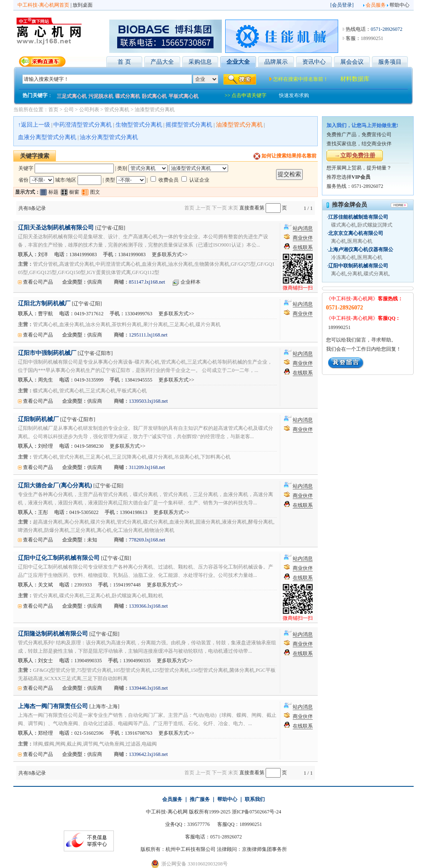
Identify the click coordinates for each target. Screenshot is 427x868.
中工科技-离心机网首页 (43, 5)
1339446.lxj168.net (148, 688)
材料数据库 (355, 79)
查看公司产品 (38, 282)
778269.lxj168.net (147, 540)
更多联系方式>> (170, 254)
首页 (53, 110)
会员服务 (376, 5)
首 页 (124, 62)
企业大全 (238, 62)
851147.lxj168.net (147, 282)
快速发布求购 (294, 95)
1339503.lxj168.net (148, 401)
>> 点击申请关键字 (246, 95)
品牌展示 (276, 62)
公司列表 (89, 110)
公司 (69, 110)
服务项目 (390, 62)
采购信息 (200, 62)
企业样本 (191, 282)
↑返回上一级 (34, 125)
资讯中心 (314, 62)
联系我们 (255, 799)
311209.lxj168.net (147, 467)
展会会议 (352, 62)
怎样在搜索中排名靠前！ (301, 79)
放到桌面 (83, 5)
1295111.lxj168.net (148, 335)
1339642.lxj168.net (148, 754)
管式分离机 (117, 110)
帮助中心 (399, 5)
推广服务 (200, 799)
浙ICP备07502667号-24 (257, 812)
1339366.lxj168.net (148, 606)
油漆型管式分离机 (155, 110)
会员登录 (342, 5)
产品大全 (162, 62)
